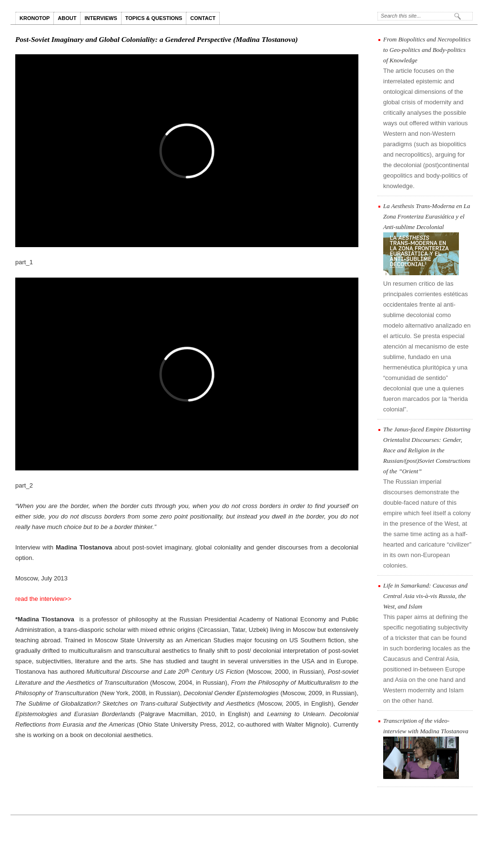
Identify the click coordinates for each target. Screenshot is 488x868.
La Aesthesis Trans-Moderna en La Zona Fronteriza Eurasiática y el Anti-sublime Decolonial (427, 216)
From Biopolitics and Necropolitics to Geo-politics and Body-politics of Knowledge (427, 50)
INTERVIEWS (101, 18)
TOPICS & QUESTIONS (154, 18)
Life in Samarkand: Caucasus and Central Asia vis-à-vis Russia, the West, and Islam (425, 596)
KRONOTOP (35, 18)
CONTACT (203, 18)
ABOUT (67, 18)
